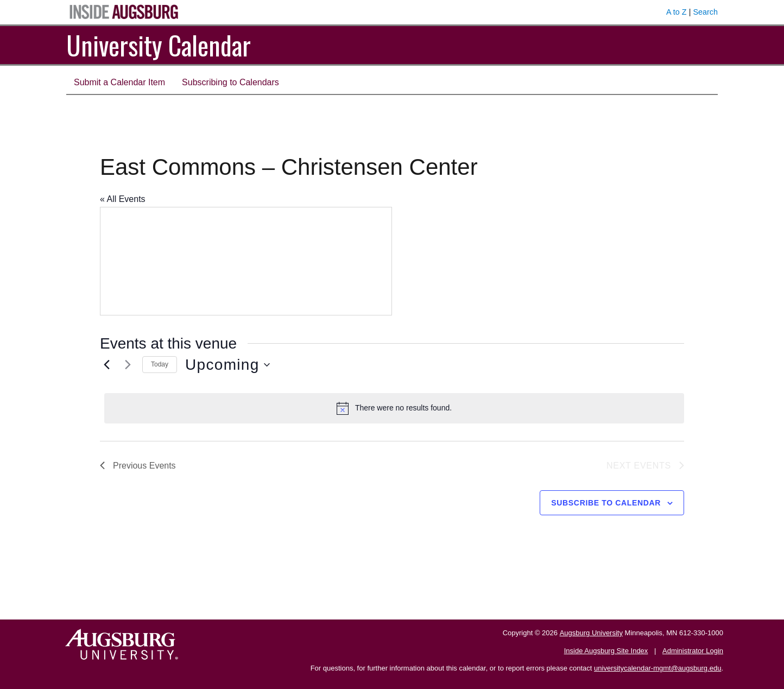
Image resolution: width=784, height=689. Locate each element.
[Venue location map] (246, 261)
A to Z (676, 12)
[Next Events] (128, 365)
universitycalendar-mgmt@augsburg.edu (657, 668)
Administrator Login (693, 651)
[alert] (394, 408)
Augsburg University (591, 633)
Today (160, 364)
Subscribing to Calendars (230, 82)
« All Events (123, 199)
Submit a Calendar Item (119, 82)
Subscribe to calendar (606, 503)
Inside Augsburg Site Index (606, 651)
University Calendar (159, 45)
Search (705, 12)
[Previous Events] (106, 365)
